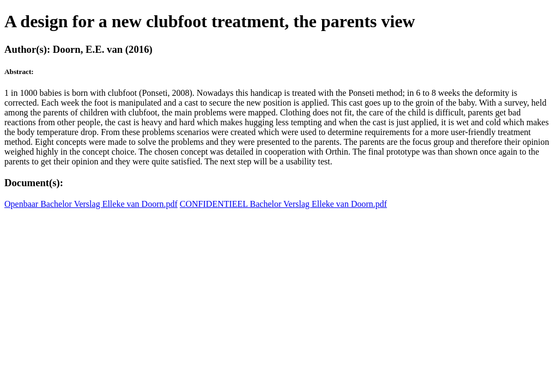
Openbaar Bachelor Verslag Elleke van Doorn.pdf (91, 204)
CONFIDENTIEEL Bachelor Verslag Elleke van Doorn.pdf (283, 204)
